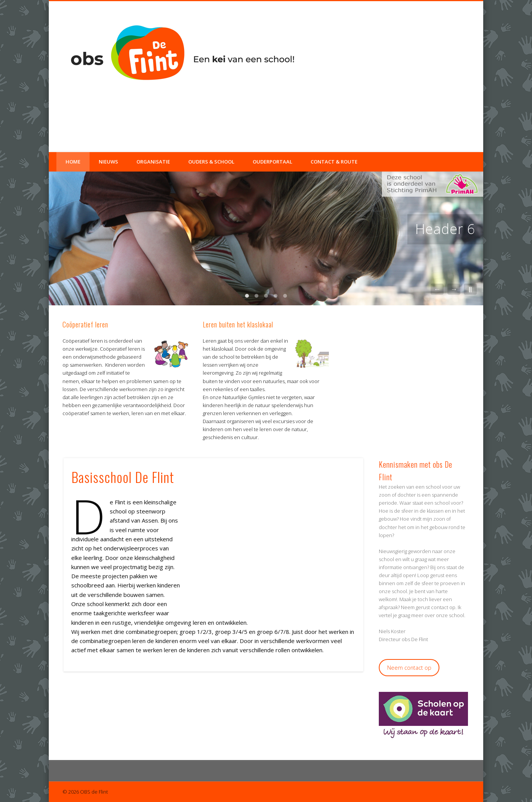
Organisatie (153, 162)
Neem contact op (409, 667)
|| (470, 289)
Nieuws (108, 162)
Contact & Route (334, 162)
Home (73, 162)
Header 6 (445, 229)
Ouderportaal (272, 162)
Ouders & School (211, 162)
